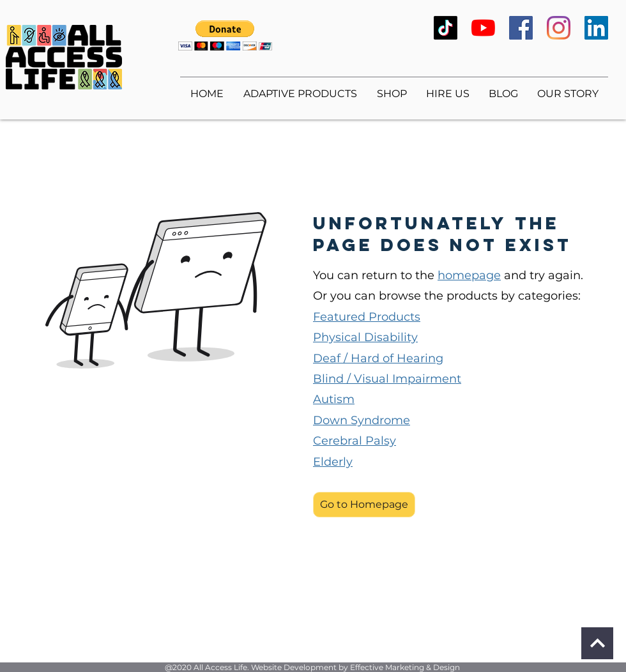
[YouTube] (483, 28)
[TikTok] (446, 28)
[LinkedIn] (596, 28)
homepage (469, 275)
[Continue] (597, 643)
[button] (225, 35)
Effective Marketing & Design (405, 667)
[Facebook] (521, 28)
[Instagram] (559, 28)
